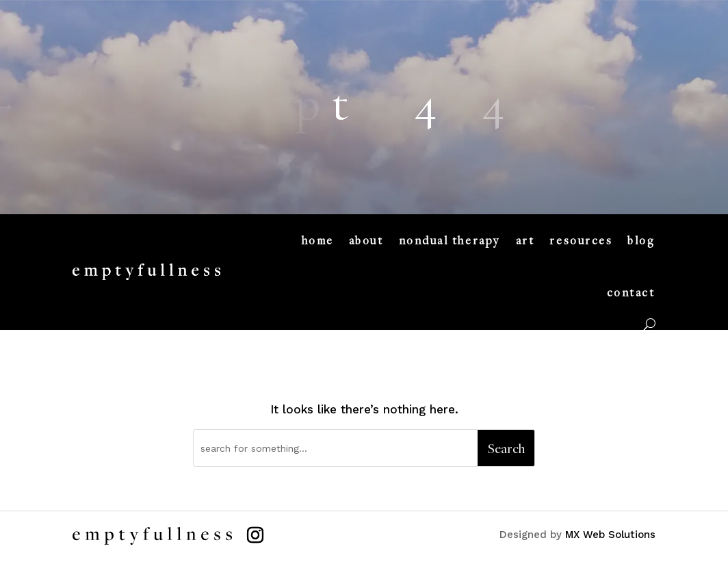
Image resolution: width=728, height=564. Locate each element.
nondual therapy (450, 240)
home (318, 240)
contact (631, 292)
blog (641, 240)
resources (581, 240)
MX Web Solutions (610, 535)
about (366, 240)
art (525, 240)
